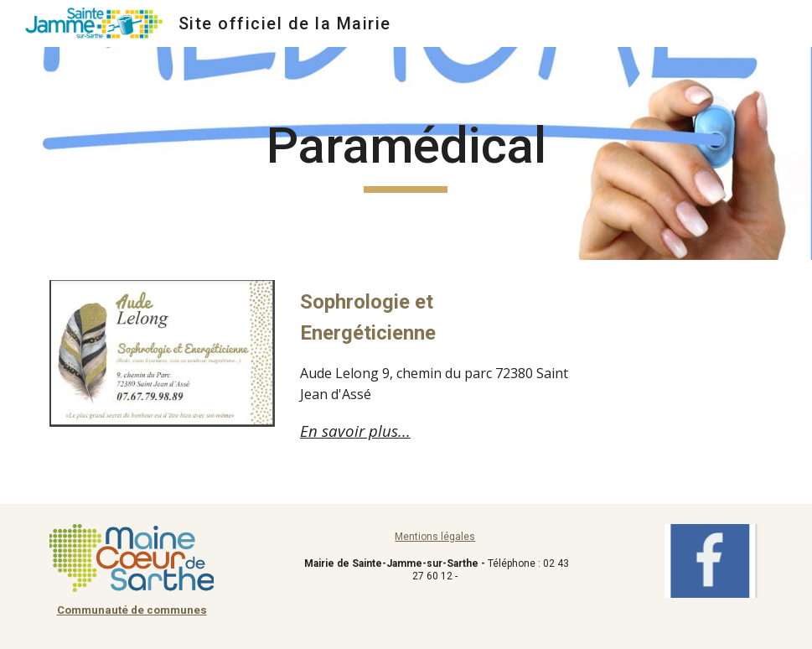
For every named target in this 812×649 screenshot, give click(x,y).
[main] (406, 153)
